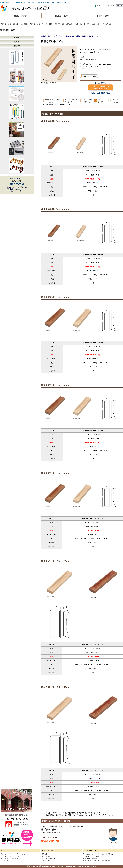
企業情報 (45, 854)
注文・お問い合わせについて (10, 856)
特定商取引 (17, 46)
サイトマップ (5, 861)
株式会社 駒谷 (8, 30)
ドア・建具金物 (106, 24)
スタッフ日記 (46, 861)
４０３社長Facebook (49, 858)
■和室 (76, 24)
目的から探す (103, 16)
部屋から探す (61, 16)
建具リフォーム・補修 (20, 24)
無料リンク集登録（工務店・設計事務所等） (97, 861)
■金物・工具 (95, 24)
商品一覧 (17, 42)
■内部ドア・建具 (5, 24)
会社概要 (17, 38)
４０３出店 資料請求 (90, 858)
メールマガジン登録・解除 (9, 858)
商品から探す (20, 16)
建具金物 (69, 24)
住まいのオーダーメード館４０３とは (13, 854)
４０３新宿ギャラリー (49, 856)
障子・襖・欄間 (47, 24)
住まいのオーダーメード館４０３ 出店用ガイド (99, 854)
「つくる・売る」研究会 (91, 856)
